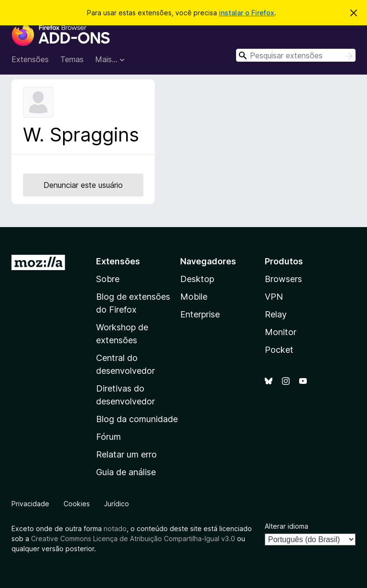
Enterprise (200, 314)
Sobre (108, 279)
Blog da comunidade (137, 419)
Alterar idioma (286, 526)
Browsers (283, 279)
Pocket (279, 350)
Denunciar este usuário (83, 185)
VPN (274, 297)
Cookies (77, 504)
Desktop (197, 279)
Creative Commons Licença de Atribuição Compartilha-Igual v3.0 (134, 539)
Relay (276, 314)
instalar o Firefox (247, 13)
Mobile (194, 297)
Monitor (281, 332)
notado (115, 528)
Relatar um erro (126, 454)
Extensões (30, 59)
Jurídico (117, 504)
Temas (72, 59)
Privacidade (30, 504)
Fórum (108, 437)
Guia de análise (126, 472)
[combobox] (296, 55)
